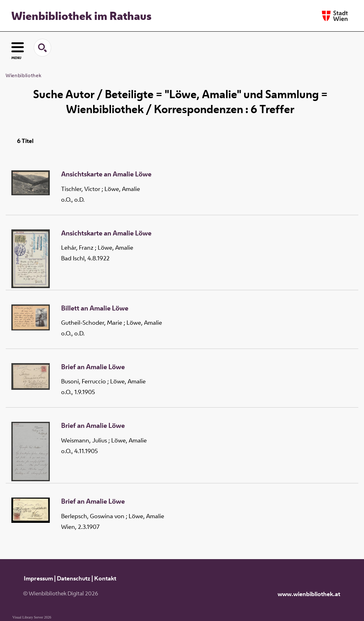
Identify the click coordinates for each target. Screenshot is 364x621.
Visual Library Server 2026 (32, 617)
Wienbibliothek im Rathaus (81, 16)
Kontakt (105, 578)
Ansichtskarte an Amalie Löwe (106, 174)
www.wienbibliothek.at (309, 594)
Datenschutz (74, 578)
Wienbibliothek (23, 75)
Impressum (38, 578)
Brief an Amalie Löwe (93, 367)
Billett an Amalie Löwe (95, 308)
